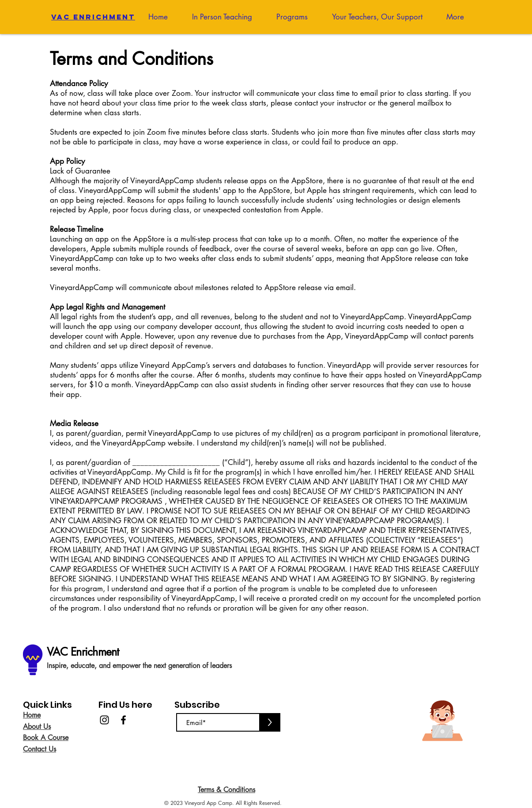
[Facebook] (123, 720)
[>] (270, 722)
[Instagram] (104, 720)
